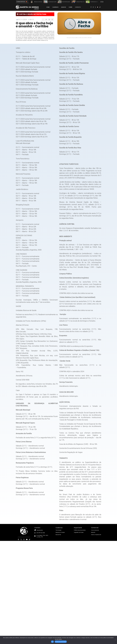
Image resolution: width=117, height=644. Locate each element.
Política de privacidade (80, 530)
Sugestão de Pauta (79, 532)
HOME (48, 7)
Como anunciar (95, 530)
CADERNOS (55, 7)
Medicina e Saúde (60, 532)
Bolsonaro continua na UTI (39, 2)
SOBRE (71, 7)
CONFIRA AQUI (65, 293)
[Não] (115, 640)
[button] (43, 20)
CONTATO (78, 7)
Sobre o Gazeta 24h (96, 535)
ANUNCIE (64, 7)
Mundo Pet (58, 535)
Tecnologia (58, 530)
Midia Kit (93, 532)
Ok (52, 642)
